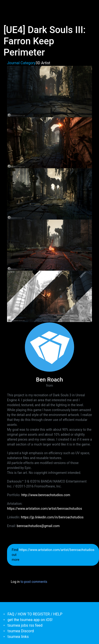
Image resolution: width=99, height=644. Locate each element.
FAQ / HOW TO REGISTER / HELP (35, 614)
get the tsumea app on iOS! (30, 620)
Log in (15, 582)
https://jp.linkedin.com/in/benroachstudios (52, 517)
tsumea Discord (21, 631)
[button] (49, 91)
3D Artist (43, 63)
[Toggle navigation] (10, 7)
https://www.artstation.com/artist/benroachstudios (45, 509)
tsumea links (18, 637)
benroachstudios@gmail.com (38, 526)
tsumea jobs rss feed (25, 625)
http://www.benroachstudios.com (46, 495)
